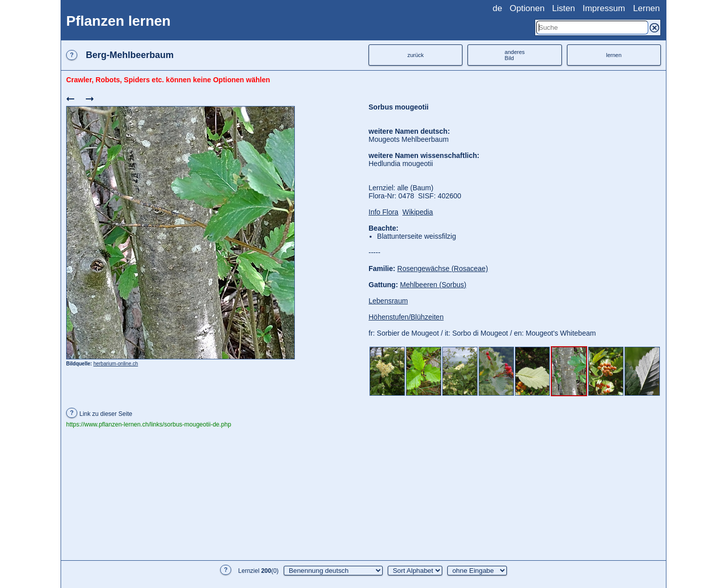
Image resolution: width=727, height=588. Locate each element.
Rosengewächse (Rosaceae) (443, 269)
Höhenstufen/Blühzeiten (406, 317)
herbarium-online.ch (116, 364)
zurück (416, 55)
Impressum (604, 8)
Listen (564, 8)
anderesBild (515, 55)
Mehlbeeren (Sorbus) (433, 285)
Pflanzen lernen (118, 21)
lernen (614, 55)
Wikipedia (418, 212)
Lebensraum (388, 301)
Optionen (527, 8)
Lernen (646, 8)
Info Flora (383, 212)
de (498, 8)
